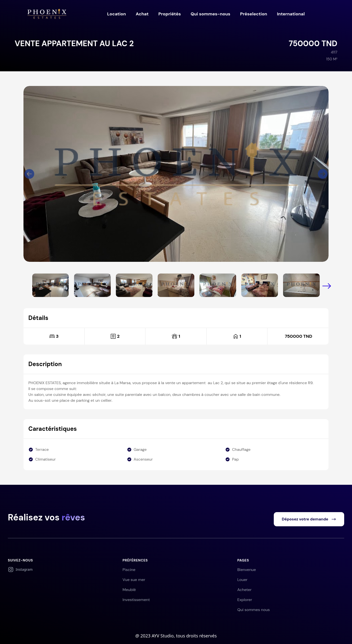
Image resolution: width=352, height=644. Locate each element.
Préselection (254, 14)
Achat (142, 14)
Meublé (129, 590)
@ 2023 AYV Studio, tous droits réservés (176, 636)
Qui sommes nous (254, 610)
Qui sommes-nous (210, 14)
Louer (242, 580)
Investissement (136, 600)
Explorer (245, 600)
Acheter (244, 590)
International (291, 14)
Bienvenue (247, 570)
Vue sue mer (134, 580)
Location (116, 14)
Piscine (129, 570)
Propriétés (170, 14)
